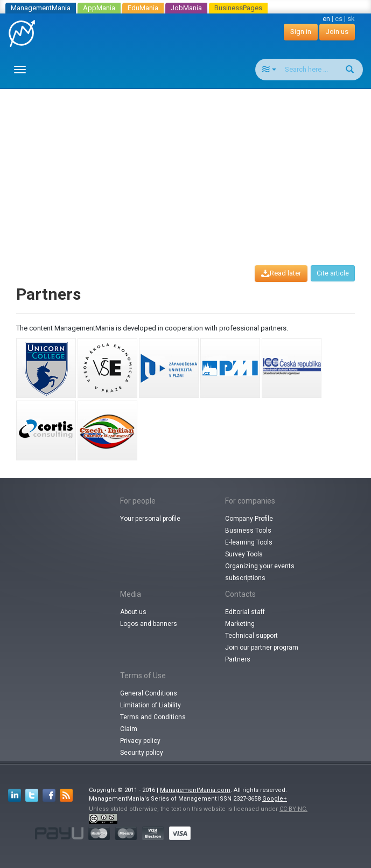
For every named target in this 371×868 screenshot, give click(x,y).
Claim (129, 729)
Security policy (142, 753)
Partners (238, 659)
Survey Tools (244, 554)
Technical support (251, 636)
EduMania (143, 8)
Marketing (240, 624)
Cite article (333, 273)
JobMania (186, 8)
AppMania (99, 8)
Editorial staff (245, 612)
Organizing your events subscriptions (260, 572)
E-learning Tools (249, 542)
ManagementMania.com (195, 790)
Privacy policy (140, 741)
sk (351, 19)
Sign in (301, 32)
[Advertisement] (190, 167)
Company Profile (249, 519)
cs (339, 19)
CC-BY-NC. (293, 809)
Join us (337, 32)
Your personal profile (150, 519)
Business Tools (248, 531)
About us (133, 612)
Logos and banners (149, 624)
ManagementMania (41, 8)
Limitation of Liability (150, 705)
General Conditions (149, 693)
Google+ (275, 799)
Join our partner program (262, 647)
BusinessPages (238, 8)
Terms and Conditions (153, 717)
